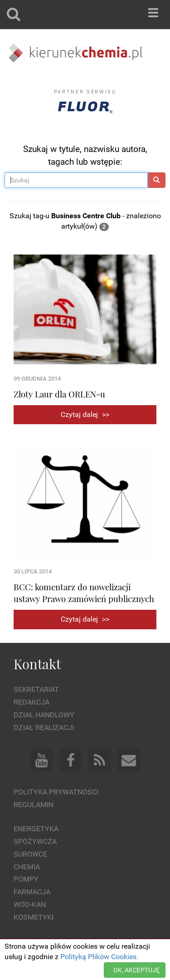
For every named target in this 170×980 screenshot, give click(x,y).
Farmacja (32, 892)
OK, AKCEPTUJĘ (136, 970)
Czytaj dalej (85, 414)
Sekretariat (36, 689)
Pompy (26, 879)
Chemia (27, 867)
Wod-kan (30, 904)
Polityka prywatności (56, 792)
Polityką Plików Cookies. (99, 957)
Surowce (30, 854)
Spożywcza (35, 841)
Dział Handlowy (44, 715)
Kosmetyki (34, 917)
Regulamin (34, 805)
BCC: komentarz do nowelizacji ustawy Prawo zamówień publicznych (84, 593)
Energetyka (36, 829)
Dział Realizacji (44, 728)
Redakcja (32, 702)
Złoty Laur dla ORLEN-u (59, 394)
